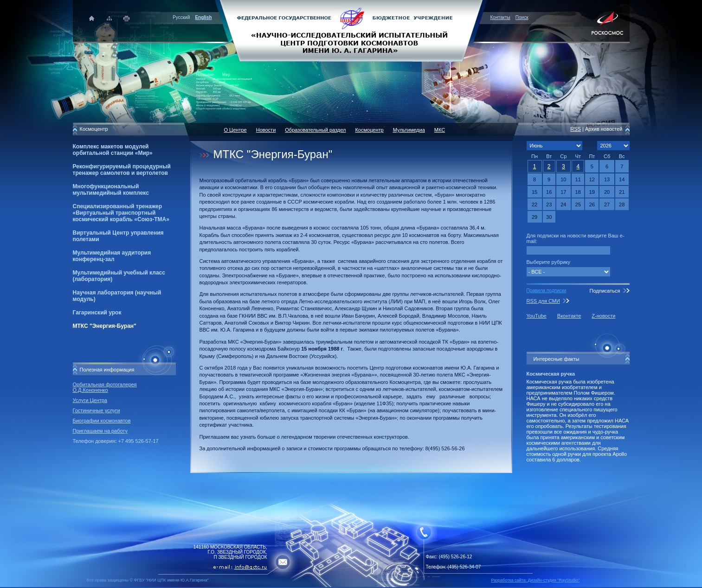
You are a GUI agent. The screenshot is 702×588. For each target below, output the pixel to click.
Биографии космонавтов (102, 421)
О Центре (235, 130)
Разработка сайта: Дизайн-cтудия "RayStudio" (536, 580)
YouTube (537, 316)
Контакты (500, 17)
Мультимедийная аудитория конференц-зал (112, 256)
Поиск (522, 17)
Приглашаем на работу (100, 431)
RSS (576, 129)
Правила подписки (547, 291)
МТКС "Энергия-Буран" (105, 326)
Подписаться (605, 291)
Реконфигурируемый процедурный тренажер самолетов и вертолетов (122, 170)
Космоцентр (369, 130)
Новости (266, 130)
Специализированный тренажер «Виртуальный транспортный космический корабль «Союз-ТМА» (121, 213)
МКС (440, 130)
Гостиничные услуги (97, 410)
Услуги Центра (90, 400)
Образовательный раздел (315, 130)
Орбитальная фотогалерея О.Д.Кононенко (105, 387)
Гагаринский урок (97, 313)
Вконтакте (569, 316)
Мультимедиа (409, 130)
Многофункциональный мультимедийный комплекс (111, 190)
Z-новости (603, 316)
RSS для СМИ (543, 301)
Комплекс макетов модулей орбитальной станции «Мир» (113, 150)
